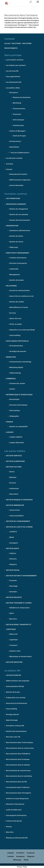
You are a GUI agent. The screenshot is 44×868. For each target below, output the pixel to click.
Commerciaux (18, 125)
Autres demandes (16, 185)
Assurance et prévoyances (17, 703)
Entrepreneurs (15, 141)
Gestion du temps (16, 236)
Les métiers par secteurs (16, 65)
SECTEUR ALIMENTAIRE (15, 461)
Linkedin (11, 853)
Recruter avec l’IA (13, 737)
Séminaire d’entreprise (15, 804)
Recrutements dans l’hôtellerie (18, 754)
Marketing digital (16, 367)
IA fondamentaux (16, 346)
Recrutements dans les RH (16, 782)
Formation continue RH (15, 726)
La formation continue (15, 60)
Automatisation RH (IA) (15, 686)
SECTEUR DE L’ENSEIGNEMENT (18, 521)
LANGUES (10, 432)
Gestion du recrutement (19, 214)
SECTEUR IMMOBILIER (15, 505)
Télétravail (14, 247)
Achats (12, 389)
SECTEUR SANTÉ (13, 548)
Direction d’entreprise (18, 263)
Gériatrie (13, 559)
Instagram (20, 856)
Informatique (15, 410)
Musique (13, 477)
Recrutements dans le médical (18, 765)
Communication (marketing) (20, 362)
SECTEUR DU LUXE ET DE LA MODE (19, 527)
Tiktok (26, 860)
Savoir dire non (15, 318)
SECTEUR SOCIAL (13, 570)
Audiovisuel (14, 488)
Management (15, 275)
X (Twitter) (20, 853)
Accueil (7, 43)
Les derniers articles (14, 158)
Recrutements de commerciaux (18, 771)
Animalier (13, 592)
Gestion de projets (17, 280)
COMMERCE (11, 379)
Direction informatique (18, 405)
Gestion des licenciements (20, 220)
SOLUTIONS (16, 43)
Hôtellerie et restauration (20, 608)
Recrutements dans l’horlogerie (21, 15)
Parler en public (16, 324)
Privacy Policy (22, 867)
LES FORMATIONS (13, 198)
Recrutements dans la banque (18, 759)
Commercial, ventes (17, 383)
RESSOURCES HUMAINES (16, 204)
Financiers (17, 114)
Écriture (13, 483)
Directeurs (14, 93)
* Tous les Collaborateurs (19, 153)
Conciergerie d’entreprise (16, 815)
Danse (12, 472)
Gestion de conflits (17, 302)
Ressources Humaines (22, 97)
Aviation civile (15, 651)
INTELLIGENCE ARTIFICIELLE (17, 341)
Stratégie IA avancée (18, 351)
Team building (15, 335)
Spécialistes (14, 147)
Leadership (14, 269)
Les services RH (12, 71)
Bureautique (14, 399)
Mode (12, 537)
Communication (19, 109)
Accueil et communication (20, 290)
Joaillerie (13, 532)
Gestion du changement (19, 209)
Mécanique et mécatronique (21, 656)
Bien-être (13, 619)
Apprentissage (12, 720)
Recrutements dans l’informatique (20, 742)
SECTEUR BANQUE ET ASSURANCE (19, 500)
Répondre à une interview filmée (22, 330)
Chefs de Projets (19, 136)
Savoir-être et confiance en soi (22, 296)
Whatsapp (17, 860)
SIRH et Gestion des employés (18, 681)
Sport (12, 613)
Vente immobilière (17, 516)
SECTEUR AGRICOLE (14, 456)
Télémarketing (15, 373)
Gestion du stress (16, 242)
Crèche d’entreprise (14, 821)
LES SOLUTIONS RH (14, 675)
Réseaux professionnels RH (17, 838)
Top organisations (13, 77)
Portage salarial (12, 714)
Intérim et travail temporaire (17, 799)
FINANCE (10, 422)
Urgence (13, 553)
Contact (9, 169)
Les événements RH (14, 82)
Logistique (14, 640)
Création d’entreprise (18, 258)
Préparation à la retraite (16, 698)
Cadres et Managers (18, 131)
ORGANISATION (12, 226)
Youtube (11, 856)
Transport (13, 645)
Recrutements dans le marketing (19, 776)
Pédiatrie (13, 564)
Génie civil (13, 634)
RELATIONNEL (12, 286)
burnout (13, 313)
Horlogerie (14, 543)
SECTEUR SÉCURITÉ (14, 597)
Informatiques (19, 120)
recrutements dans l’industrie (18, 787)
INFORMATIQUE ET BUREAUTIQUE (19, 395)
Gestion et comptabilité (19, 427)
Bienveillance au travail (19, 307)
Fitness (9, 827)
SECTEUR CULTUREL (14, 467)
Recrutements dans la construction (20, 748)
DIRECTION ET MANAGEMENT (18, 253)
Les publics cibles (13, 88)
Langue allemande (17, 443)
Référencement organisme (20, 180)
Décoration (14, 494)
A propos (10, 164)
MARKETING (11, 357)
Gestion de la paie (13, 692)
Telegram (31, 856)
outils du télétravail (14, 810)
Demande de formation (18, 174)
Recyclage (14, 586)
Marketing (17, 103)
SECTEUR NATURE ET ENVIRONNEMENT (21, 576)
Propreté (13, 580)
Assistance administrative (20, 230)
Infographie (14, 416)
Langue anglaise (16, 437)
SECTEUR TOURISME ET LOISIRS (19, 603)
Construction (15, 510)
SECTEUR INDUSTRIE (14, 662)
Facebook (31, 853)
